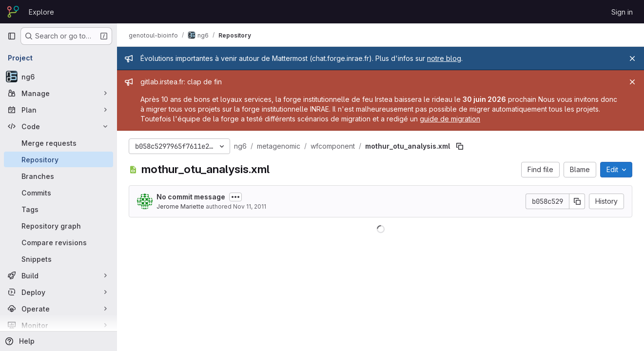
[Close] (632, 58)
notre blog (444, 58)
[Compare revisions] (59, 242)
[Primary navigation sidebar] (12, 36)
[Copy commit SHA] (577, 201)
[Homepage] (13, 12)
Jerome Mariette (180, 206)
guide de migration (450, 119)
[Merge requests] (59, 143)
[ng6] (59, 77)
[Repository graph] (59, 226)
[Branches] (59, 176)
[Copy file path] (460, 146)
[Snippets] (59, 259)
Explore (41, 12)
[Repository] (59, 159)
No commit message (191, 197)
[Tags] (59, 209)
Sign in (622, 12)
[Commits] (59, 193)
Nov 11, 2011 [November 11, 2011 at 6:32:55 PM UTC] (250, 206)
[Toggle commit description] (235, 197)
